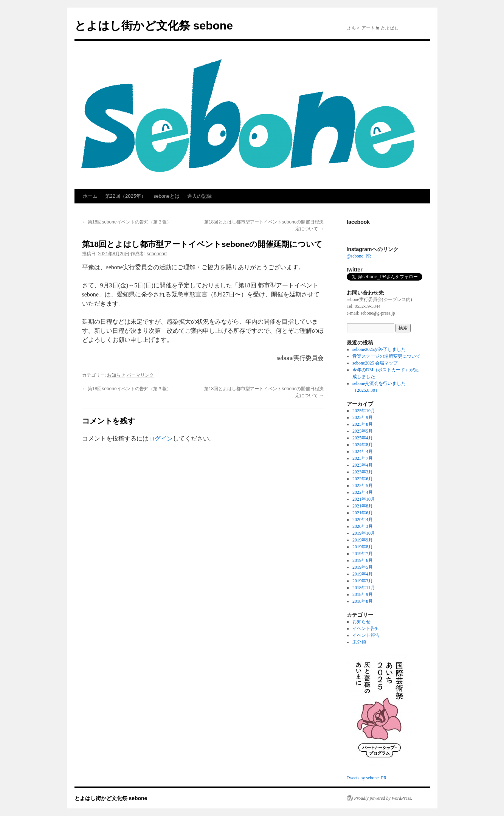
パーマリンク (140, 375)
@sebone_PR (359, 256)
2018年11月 (364, 588)
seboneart (157, 254)
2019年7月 (363, 554)
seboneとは (167, 196)
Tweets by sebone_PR (367, 778)
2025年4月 (363, 438)
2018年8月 (363, 601)
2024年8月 (363, 445)
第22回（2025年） (126, 196)
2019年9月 (363, 540)
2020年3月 (363, 526)
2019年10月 (364, 533)
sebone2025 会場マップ (375, 363)
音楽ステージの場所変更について (386, 356)
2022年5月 (363, 486)
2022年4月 (363, 492)
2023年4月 (363, 465)
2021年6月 (363, 513)
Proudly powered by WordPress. (383, 798)
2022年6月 (363, 479)
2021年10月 (364, 499)
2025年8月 (363, 424)
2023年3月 (363, 472)
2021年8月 (363, 506)
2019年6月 (363, 560)
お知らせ (116, 375)
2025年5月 (363, 431)
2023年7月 (363, 458)
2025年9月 (363, 417)
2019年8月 (363, 547)
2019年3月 (363, 581)
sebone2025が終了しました (379, 349)
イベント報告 (366, 635)
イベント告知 (366, 628)
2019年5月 (363, 567)
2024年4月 (363, 451)
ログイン (161, 438)
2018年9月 (363, 594)
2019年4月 (363, 574)
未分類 (359, 642)
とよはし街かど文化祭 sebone (154, 26)
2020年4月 (363, 520)
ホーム (90, 196)
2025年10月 (364, 411)
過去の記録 (199, 196)
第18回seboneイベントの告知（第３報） (127, 222)
